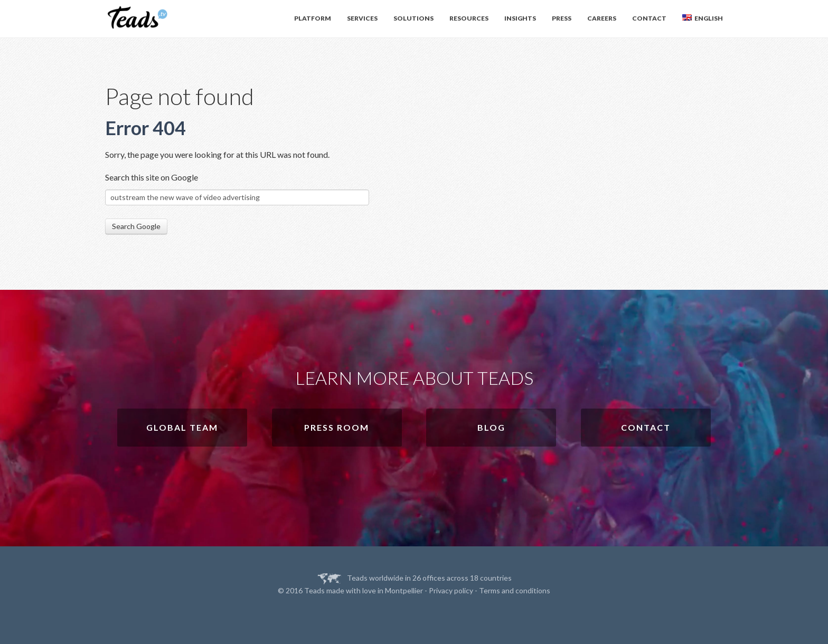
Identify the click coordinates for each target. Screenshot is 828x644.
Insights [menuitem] (520, 18)
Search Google (136, 226)
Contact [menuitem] (649, 18)
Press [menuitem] (562, 18)
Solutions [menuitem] (413, 18)
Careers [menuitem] (602, 18)
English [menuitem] (703, 18)
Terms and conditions (515, 590)
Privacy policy (451, 590)
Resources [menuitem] (469, 18)
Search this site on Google (152, 177)
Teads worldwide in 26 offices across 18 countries (429, 578)
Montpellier (404, 590)
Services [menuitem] (362, 18)
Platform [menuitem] (313, 18)
